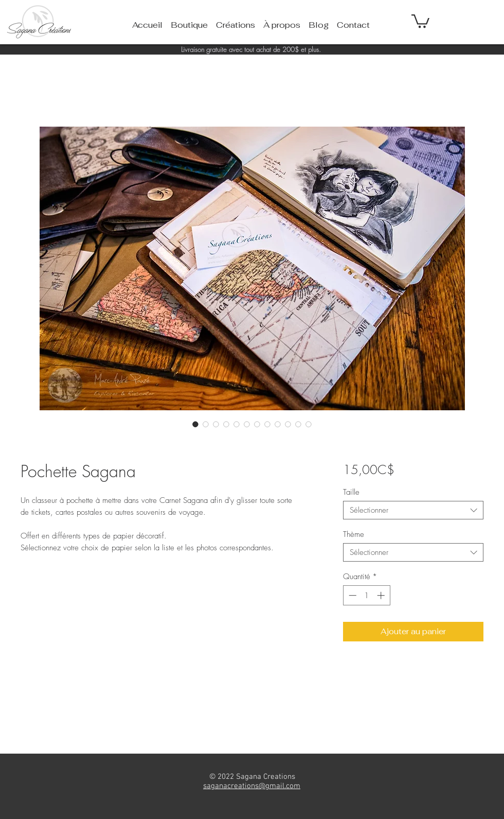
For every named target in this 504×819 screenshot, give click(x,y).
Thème (354, 534)
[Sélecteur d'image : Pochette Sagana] (195, 424)
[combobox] (413, 510)
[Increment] (382, 595)
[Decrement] (352, 595)
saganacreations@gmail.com (252, 786)
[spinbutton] (366, 595)
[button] (420, 20)
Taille (351, 492)
